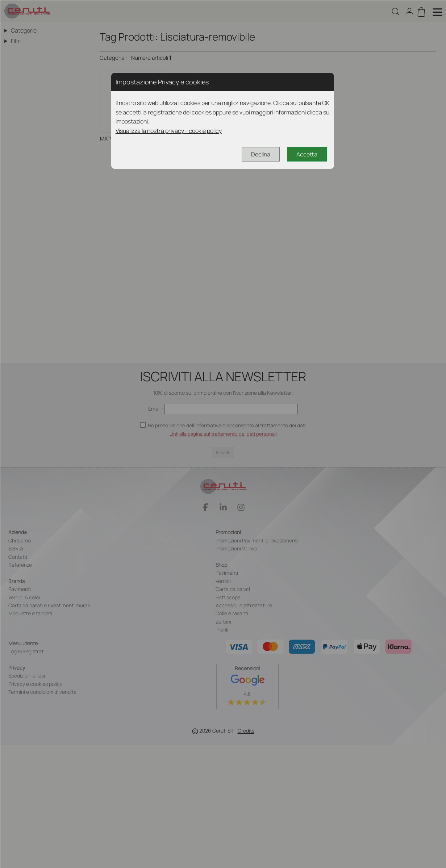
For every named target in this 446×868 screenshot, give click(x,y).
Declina (261, 154)
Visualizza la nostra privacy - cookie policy (169, 131)
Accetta (307, 154)
